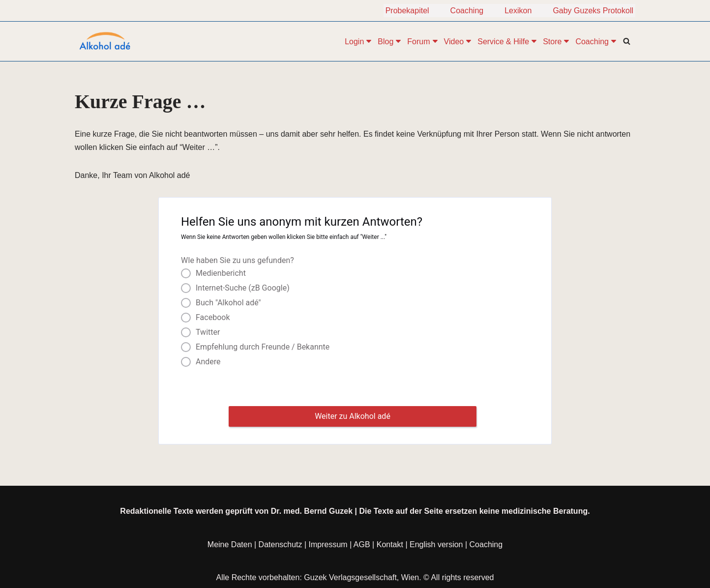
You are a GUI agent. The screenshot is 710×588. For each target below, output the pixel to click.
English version (436, 550)
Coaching (467, 11)
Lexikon (518, 11)
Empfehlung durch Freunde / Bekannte (263, 347)
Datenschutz (281, 550)
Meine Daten (230, 550)
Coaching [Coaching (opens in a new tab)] (486, 550)
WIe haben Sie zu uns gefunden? (237, 260)
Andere (208, 362)
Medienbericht (221, 273)
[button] (369, 41)
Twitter (208, 332)
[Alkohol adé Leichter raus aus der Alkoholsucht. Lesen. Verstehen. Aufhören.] (104, 41)
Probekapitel (407, 11)
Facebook (213, 318)
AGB (362, 550)
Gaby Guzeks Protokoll (593, 11)
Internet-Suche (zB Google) (243, 288)
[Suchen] (627, 41)
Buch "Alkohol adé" (228, 303)
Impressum (328, 550)
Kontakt (390, 550)
